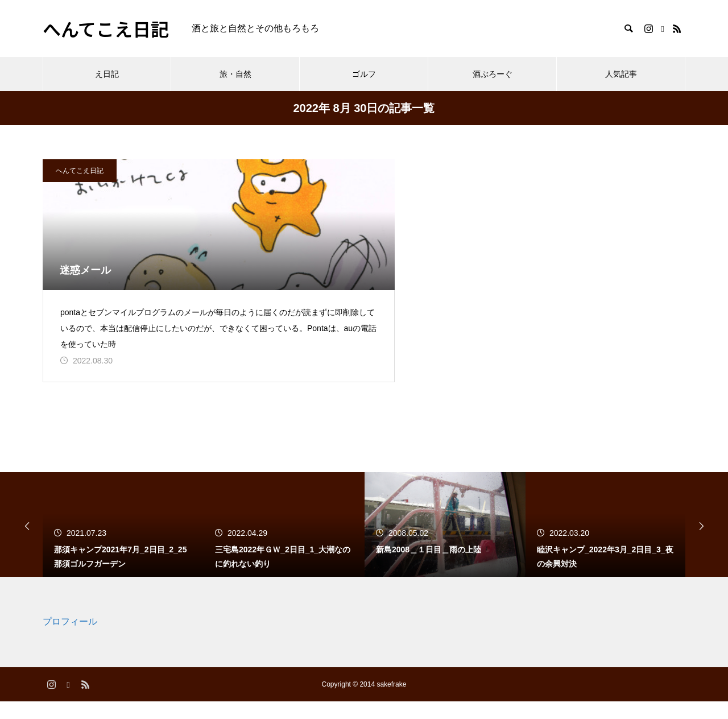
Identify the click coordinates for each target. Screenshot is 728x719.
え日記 (107, 74)
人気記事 (621, 74)
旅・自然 (235, 74)
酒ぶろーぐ (493, 74)
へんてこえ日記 (80, 171)
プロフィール (70, 640)
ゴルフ (364, 74)
